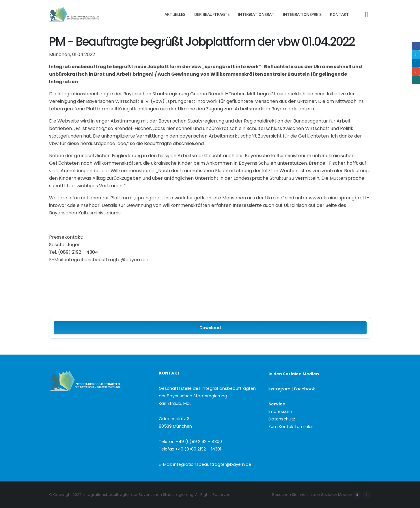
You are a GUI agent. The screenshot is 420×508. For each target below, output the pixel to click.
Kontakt (339, 14)
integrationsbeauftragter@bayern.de (212, 464)
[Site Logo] (85, 14)
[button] (366, 15)
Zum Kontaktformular (291, 427)
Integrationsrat (256, 14)
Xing (416, 80)
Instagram (367, 495)
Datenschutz (282, 419)
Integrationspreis (302, 14)
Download (210, 328)
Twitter (416, 54)
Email (416, 72)
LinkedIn (416, 63)
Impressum (280, 411)
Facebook (357, 495)
